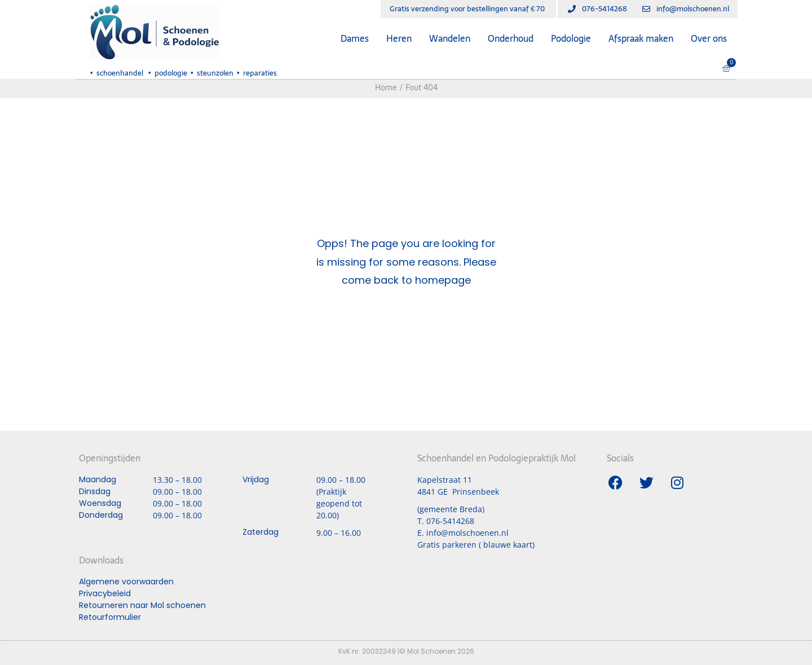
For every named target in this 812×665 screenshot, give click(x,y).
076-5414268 (450, 521)
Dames (355, 38)
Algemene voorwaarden (126, 582)
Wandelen (450, 38)
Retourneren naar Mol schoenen (142, 605)
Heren (399, 38)
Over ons (709, 38)
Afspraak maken (641, 38)
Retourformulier (110, 617)
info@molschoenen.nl (467, 533)
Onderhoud (511, 38)
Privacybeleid (105, 593)
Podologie (571, 38)
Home (386, 87)
